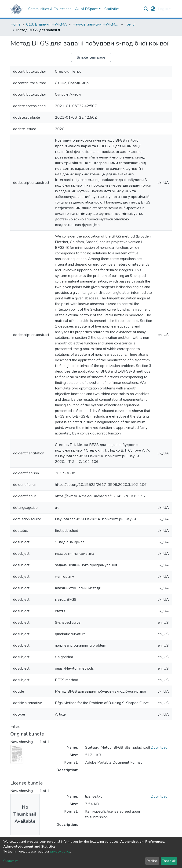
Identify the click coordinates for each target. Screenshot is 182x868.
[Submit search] (146, 9)
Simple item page (91, 57)
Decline (152, 861)
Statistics (112, 9)
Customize (11, 861)
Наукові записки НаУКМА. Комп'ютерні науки (96, 24)
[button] (153, 9)
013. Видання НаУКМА (47, 24)
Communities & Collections (50, 9)
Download (159, 747)
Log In (163, 9)
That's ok (169, 861)
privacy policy (60, 851)
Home (16, 24)
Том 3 (130, 24)
